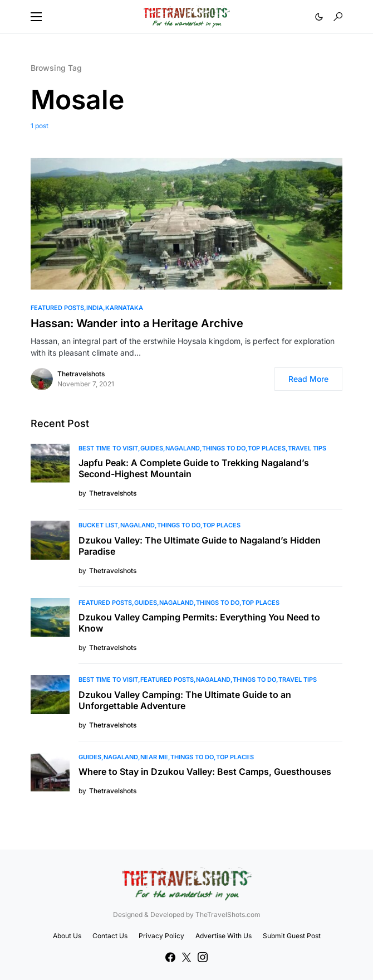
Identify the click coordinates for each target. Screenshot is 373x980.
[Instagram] (203, 957)
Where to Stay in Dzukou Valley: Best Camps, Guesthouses (205, 772)
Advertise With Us (224, 936)
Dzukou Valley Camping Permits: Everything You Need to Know (199, 623)
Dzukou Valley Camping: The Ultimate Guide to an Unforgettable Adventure (185, 700)
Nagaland (183, 448)
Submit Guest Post (292, 936)
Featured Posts (57, 308)
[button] (36, 17)
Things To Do (224, 448)
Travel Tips (307, 448)
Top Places (267, 448)
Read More (308, 379)
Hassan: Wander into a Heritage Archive (137, 323)
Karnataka (124, 308)
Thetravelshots (81, 374)
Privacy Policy (161, 936)
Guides (152, 448)
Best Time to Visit (108, 448)
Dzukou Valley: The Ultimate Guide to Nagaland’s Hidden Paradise (200, 546)
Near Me (154, 757)
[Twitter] (186, 957)
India (95, 308)
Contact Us (110, 936)
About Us (67, 936)
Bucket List (98, 525)
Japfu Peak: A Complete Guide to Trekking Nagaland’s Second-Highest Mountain (194, 468)
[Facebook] (170, 957)
